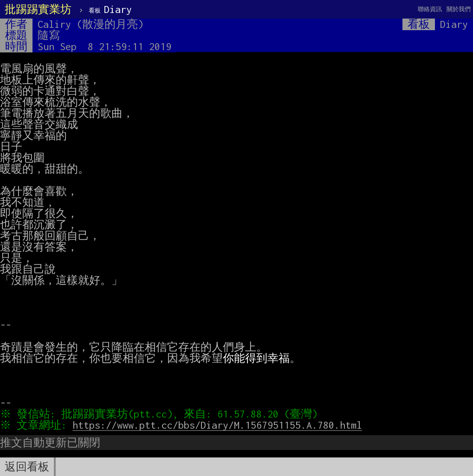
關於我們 (459, 9)
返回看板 (27, 467)
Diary (110, 9)
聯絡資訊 (430, 9)
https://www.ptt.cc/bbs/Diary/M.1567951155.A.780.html (220, 425)
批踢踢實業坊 (38, 9)
